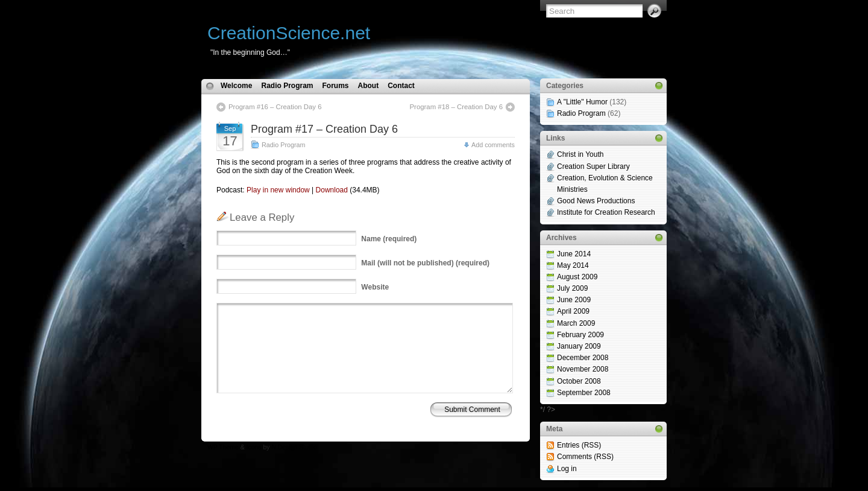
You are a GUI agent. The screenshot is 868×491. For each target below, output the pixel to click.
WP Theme (223, 447)
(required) (389, 239)
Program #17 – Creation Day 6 (324, 129)
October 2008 (579, 381)
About (369, 86)
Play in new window (278, 190)
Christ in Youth (580, 154)
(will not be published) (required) (425, 263)
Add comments (493, 145)
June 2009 (574, 300)
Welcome (236, 86)
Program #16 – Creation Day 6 (275, 107)
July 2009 (572, 288)
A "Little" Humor (582, 102)
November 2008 (583, 369)
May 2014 (573, 265)
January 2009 (579, 346)
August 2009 (577, 277)
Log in (567, 469)
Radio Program (287, 86)
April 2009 (573, 311)
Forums (335, 86)
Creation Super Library (593, 166)
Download (332, 190)
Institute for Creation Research (606, 212)
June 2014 (574, 254)
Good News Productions (596, 201)
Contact (401, 86)
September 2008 (584, 393)
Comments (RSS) (585, 457)
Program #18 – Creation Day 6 (457, 107)
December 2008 (583, 358)
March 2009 (576, 323)
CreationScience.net (289, 33)
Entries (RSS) (579, 445)
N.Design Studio (294, 447)
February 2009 (580, 335)
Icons (254, 447)
